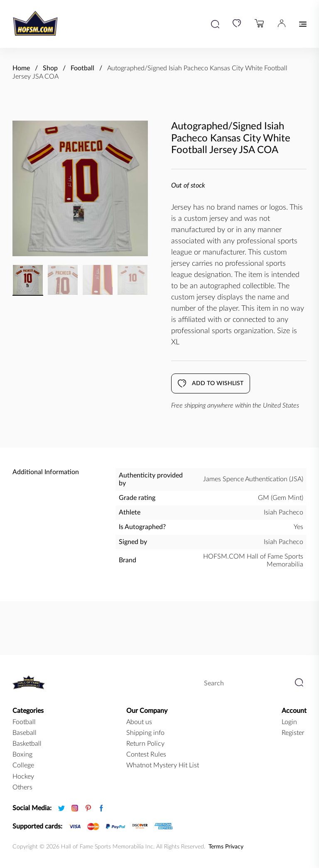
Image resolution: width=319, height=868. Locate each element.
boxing (22, 754)
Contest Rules (146, 754)
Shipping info (145, 733)
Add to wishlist (211, 383)
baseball (25, 733)
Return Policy (145, 744)
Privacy (234, 847)
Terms (216, 847)
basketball (27, 744)
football (24, 722)
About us (139, 722)
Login (289, 722)
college (23, 765)
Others (22, 787)
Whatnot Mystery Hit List (163, 765)
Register (293, 733)
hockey (23, 777)
